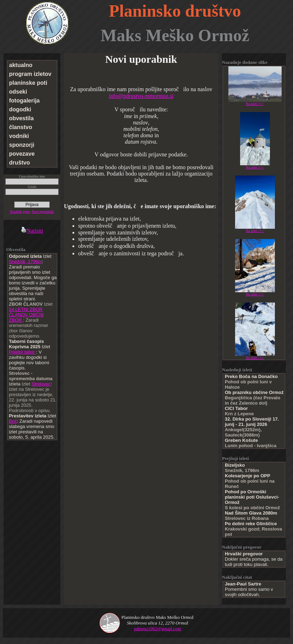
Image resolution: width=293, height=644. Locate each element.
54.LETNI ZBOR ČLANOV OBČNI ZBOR (26, 315)
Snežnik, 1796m (25, 262)
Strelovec (41, 384)
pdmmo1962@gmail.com (158, 629)
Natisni (32, 231)
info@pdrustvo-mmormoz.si (141, 96)
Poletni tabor (23, 352)
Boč (13, 421)
